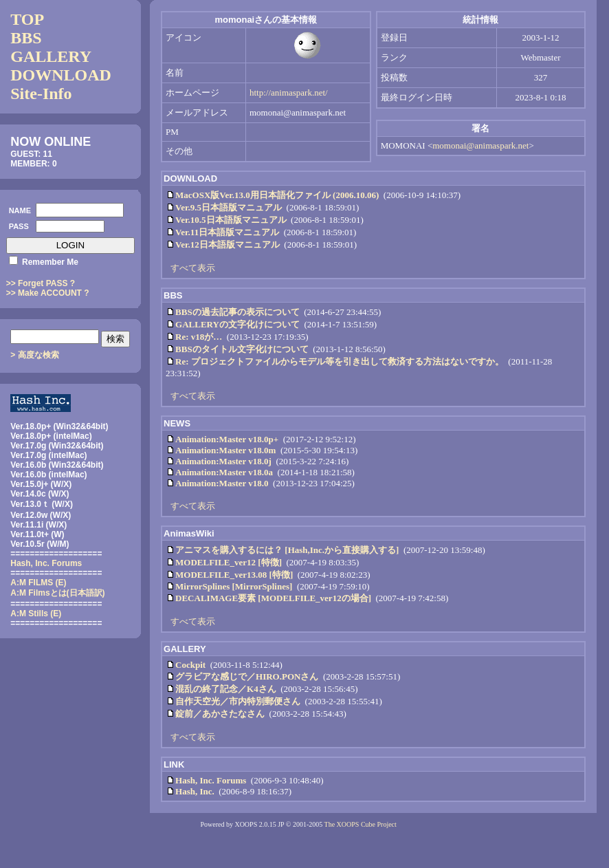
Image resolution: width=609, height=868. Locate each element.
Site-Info (41, 94)
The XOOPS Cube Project (361, 824)
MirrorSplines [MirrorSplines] (234, 586)
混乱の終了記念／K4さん (226, 689)
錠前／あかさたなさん (220, 714)
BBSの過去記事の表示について (237, 312)
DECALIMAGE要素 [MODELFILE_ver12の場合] (273, 598)
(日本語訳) (57, 593)
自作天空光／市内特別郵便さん (238, 701)
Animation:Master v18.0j (223, 461)
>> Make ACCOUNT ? (48, 293)
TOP (27, 19)
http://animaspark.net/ (289, 93)
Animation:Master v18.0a (224, 472)
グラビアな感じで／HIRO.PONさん (247, 676)
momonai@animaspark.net (480, 145)
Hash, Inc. (195, 791)
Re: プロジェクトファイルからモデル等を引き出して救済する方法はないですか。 (340, 361)
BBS (26, 38)
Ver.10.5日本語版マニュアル (231, 220)
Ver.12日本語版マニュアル (228, 245)
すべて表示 (193, 268)
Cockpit (190, 665)
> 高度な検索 (34, 355)
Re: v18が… (199, 337)
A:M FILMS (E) (38, 583)
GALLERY (51, 56)
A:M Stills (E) (36, 614)
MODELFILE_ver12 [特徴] (229, 562)
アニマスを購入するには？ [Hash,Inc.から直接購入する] (287, 550)
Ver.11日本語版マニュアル (227, 232)
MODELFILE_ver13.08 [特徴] (234, 575)
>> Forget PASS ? (41, 283)
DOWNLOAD (61, 75)
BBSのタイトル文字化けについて (242, 349)
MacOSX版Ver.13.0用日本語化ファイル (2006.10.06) (277, 195)
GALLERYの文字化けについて (237, 324)
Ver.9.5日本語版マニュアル (229, 207)
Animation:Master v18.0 (222, 483)
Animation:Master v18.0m (225, 450)
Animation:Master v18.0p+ (227, 439)
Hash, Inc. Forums (211, 780)
